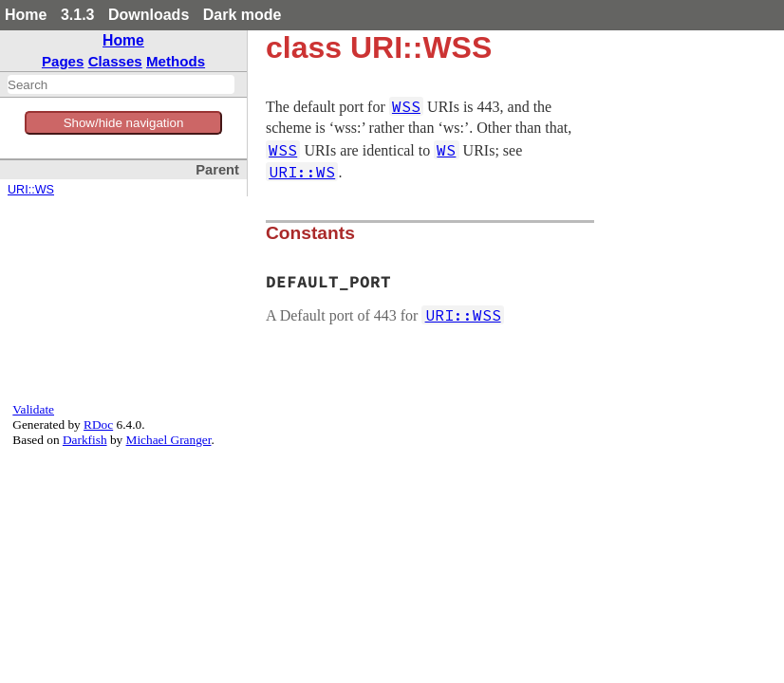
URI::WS (31, 190)
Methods (176, 61)
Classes (115, 61)
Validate (33, 409)
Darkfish (85, 440)
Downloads (149, 15)
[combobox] (121, 84)
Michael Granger (169, 440)
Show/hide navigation (124, 123)
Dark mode (243, 15)
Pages (63, 61)
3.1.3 (78, 15)
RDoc (98, 425)
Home (26, 15)
